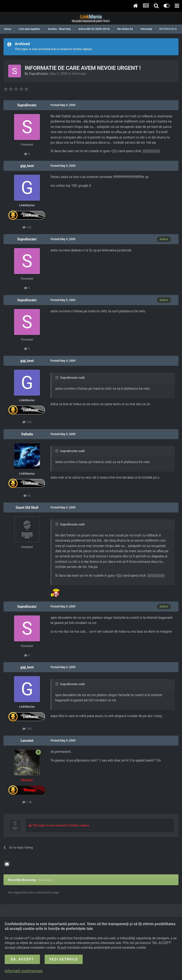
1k (27, 496)
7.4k (27, 802)
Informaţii (79, 74)
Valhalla (27, 434)
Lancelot (27, 741)
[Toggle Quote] (57, 377)
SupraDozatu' (39, 74)
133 (27, 227)
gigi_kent (27, 166)
